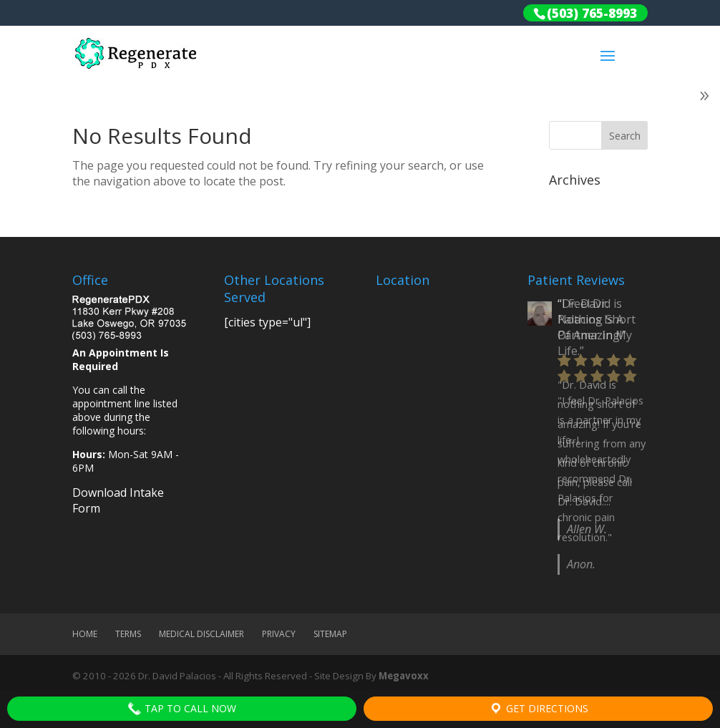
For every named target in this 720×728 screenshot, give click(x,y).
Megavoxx (404, 676)
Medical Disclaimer (201, 634)
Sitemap (330, 634)
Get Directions (539, 709)
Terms (128, 634)
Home (85, 634)
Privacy (279, 634)
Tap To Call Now (182, 709)
